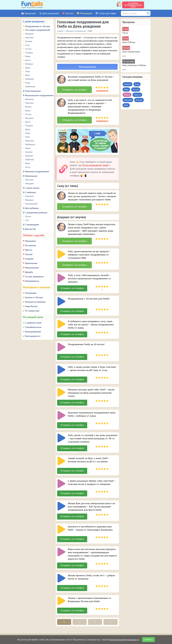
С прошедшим (32, 224)
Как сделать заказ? (33, 631)
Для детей (30, 229)
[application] (62, 80)
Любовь (69, 13)
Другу (28, 68)
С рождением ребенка (36, 213)
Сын (27, 220)
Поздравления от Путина (38, 26)
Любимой (29, 79)
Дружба (29, 272)
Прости (29, 250)
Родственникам (33, 91)
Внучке (28, 107)
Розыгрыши (86, 13)
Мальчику (30, 141)
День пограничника (131, 52)
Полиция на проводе (35, 302)
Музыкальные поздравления (39, 95)
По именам (31, 245)
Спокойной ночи (33, 327)
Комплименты (32, 281)
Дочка (28, 216)
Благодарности (33, 336)
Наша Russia (31, 306)
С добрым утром (33, 323)
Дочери (29, 41)
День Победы (129, 42)
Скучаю (29, 254)
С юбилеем (31, 192)
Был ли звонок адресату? (71, 635)
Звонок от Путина (34, 297)
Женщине (29, 34)
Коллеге (29, 152)
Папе (27, 71)
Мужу (28, 83)
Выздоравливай (33, 332)
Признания (30, 241)
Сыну (27, 45)
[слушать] (61, 79)
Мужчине (29, 37)
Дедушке (29, 118)
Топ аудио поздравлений (38, 30)
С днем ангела (32, 188)
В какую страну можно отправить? (40, 635)
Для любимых (32, 208)
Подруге (29, 53)
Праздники (30, 13)
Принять (148, 640)
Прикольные (31, 176)
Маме (28, 56)
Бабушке (29, 64)
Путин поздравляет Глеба (95, 164)
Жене (28, 75)
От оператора (32, 311)
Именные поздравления (37, 171)
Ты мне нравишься (34, 276)
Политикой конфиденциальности (124, 640)
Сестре (28, 49)
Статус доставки (107, 13)
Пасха (125, 33)
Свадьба (29, 259)
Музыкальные (31, 204)
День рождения (51, 13)
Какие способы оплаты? (57, 631)
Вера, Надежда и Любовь (134, 65)
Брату (28, 60)
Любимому (30, 86)
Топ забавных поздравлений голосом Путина (133, 5)
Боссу (28, 167)
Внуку (28, 110)
